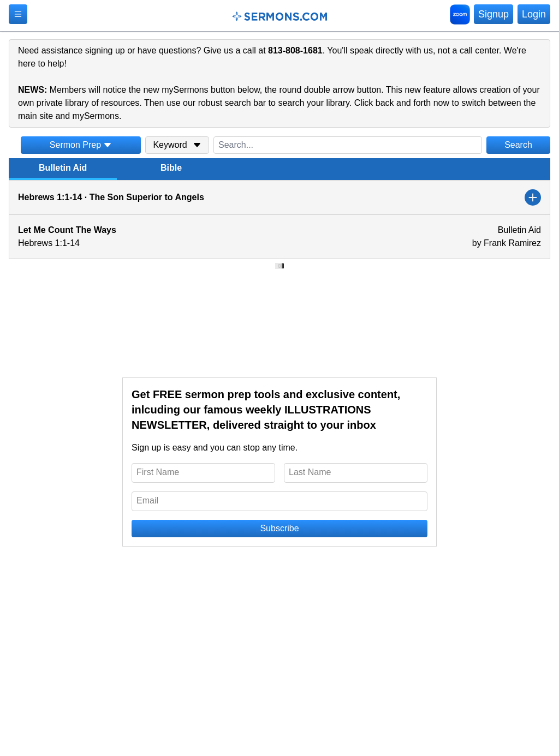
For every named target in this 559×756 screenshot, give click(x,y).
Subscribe (279, 528)
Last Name (310, 472)
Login (534, 14)
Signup (493, 14)
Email (147, 500)
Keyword (177, 145)
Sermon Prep (81, 145)
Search (518, 145)
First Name (158, 472)
